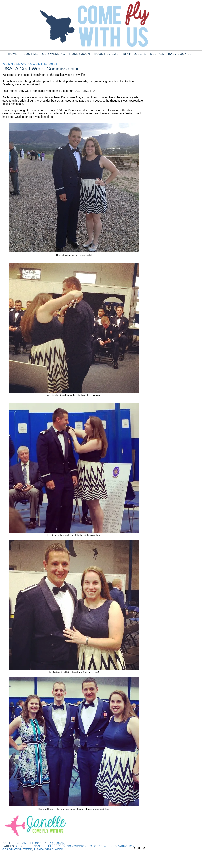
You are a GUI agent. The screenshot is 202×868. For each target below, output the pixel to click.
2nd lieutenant (29, 846)
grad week (103, 846)
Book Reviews (107, 54)
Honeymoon (80, 54)
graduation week (17, 849)
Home (13, 54)
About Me (30, 54)
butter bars (54, 846)
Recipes (157, 54)
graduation (125, 846)
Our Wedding (54, 54)
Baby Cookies (180, 54)
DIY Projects (135, 54)
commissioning (79, 846)
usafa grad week (49, 849)
